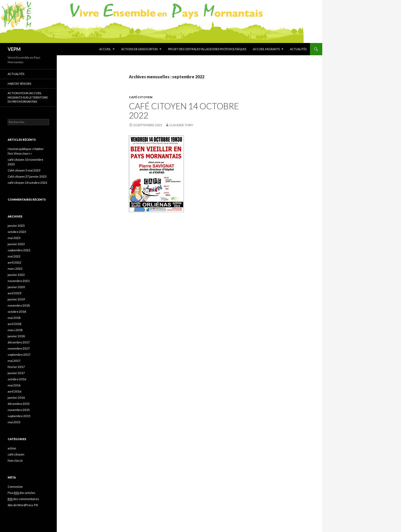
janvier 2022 (16, 275)
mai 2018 (14, 318)
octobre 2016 (17, 379)
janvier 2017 (16, 373)
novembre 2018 (19, 305)
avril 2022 (14, 262)
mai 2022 (14, 256)
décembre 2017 (19, 342)
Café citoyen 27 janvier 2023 (27, 176)
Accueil (105, 49)
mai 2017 (14, 361)
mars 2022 (15, 269)
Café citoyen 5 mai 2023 (24, 170)
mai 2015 (14, 422)
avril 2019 (14, 293)
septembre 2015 (19, 416)
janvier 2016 (16, 398)
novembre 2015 (19, 410)
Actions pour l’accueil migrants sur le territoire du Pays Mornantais (28, 97)
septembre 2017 (19, 355)
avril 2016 (14, 391)
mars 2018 (15, 330)
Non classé (15, 460)
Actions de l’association (140, 49)
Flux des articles (21, 493)
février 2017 (16, 367)
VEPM (14, 49)
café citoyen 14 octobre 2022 (184, 111)
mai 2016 (14, 385)
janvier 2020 (16, 287)
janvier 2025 (16, 226)
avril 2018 (14, 324)
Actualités (298, 49)
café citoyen (141, 97)
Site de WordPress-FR (23, 505)
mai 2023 (14, 238)
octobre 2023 (17, 232)
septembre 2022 (19, 250)
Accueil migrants (266, 49)
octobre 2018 (17, 312)
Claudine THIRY (181, 125)
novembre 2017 (19, 348)
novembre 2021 (19, 281)
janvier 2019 (16, 299)
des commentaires (23, 499)
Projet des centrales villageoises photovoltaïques (207, 49)
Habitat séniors (19, 84)
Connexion (15, 487)
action (12, 448)
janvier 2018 (16, 336)
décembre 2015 (19, 404)
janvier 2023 (16, 244)
